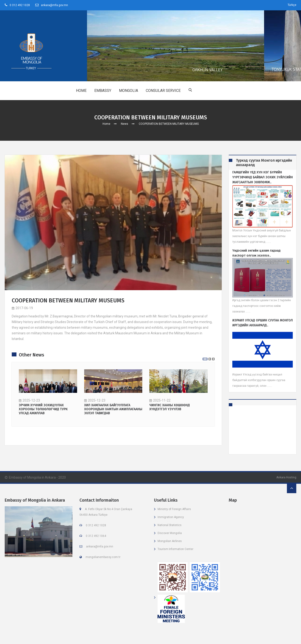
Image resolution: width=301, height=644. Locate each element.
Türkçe (292, 5)
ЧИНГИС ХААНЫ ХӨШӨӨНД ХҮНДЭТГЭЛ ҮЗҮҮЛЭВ (170, 408)
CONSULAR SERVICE (163, 91)
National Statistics (170, 525)
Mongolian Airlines (170, 541)
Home (106, 124)
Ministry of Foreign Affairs (174, 509)
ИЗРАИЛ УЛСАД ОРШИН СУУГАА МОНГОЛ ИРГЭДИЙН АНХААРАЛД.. (263, 323)
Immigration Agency (171, 517)
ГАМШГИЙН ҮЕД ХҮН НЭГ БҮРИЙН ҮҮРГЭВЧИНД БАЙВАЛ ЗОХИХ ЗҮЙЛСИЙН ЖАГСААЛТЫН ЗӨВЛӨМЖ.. (263, 177)
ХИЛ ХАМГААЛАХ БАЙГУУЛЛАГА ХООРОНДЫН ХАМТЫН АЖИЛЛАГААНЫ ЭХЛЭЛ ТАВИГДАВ (113, 410)
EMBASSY (103, 91)
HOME (81, 91)
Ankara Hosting (286, 477)
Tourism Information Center (175, 549)
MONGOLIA (129, 91)
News (125, 124)
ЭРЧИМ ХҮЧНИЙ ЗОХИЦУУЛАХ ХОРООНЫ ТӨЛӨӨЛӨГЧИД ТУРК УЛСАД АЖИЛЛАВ (43, 410)
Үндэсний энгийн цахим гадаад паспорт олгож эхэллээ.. (256, 253)
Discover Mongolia (170, 533)
